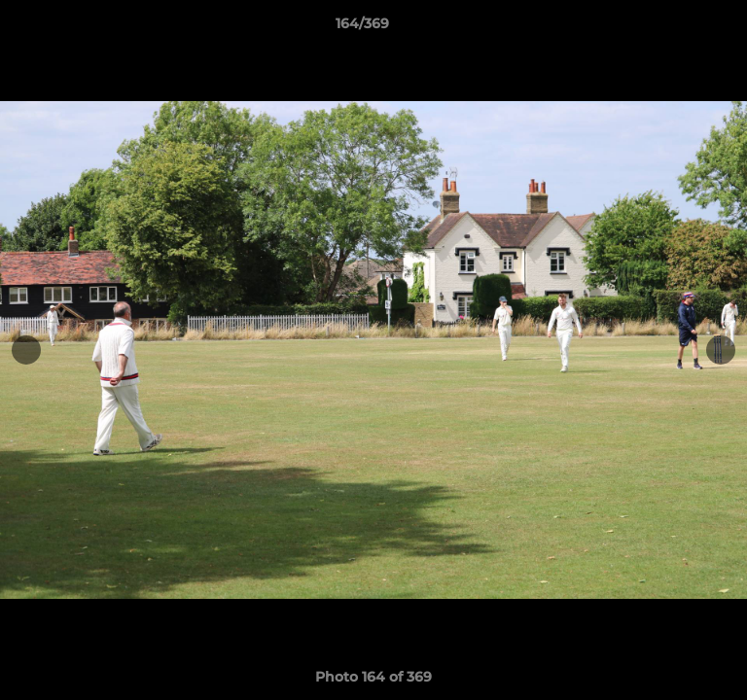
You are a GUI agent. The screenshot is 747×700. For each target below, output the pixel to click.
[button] (677, 28)
